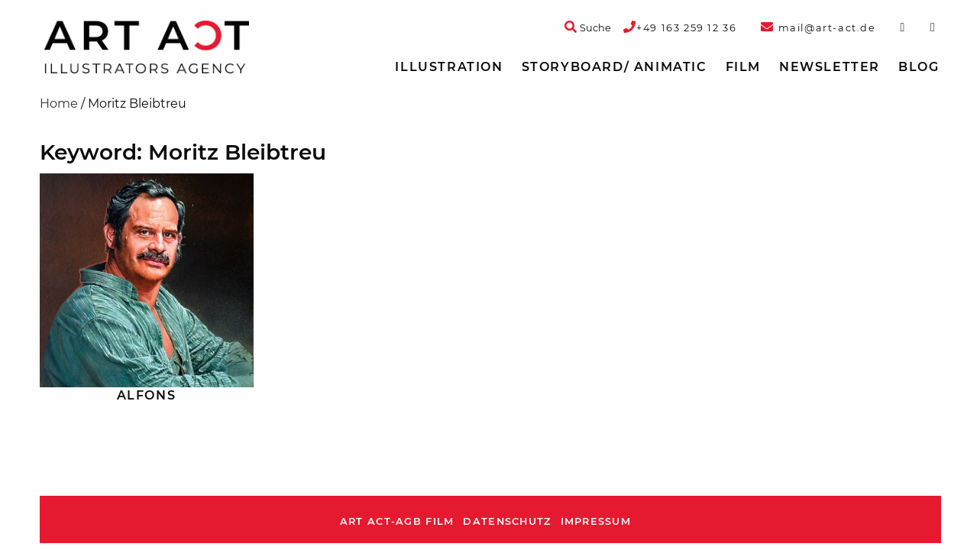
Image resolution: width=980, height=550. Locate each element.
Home (59, 104)
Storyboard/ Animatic (615, 67)
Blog (919, 67)
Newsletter (830, 67)
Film (743, 67)
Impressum (596, 521)
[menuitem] (449, 67)
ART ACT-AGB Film (397, 521)
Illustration (449, 67)
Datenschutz (507, 521)
